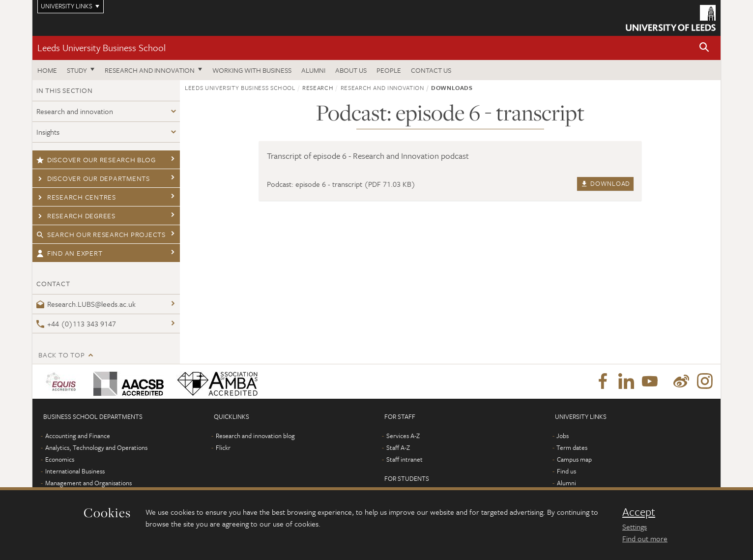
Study (77, 70)
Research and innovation (150, 70)
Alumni (313, 70)
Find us (566, 471)
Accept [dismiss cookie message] (639, 512)
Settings (635, 527)
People (389, 70)
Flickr (223, 447)
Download (605, 183)
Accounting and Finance (78, 436)
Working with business (252, 70)
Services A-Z (403, 436)
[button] (704, 48)
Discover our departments (93, 178)
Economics (60, 459)
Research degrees (76, 216)
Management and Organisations (88, 483)
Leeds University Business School (101, 47)
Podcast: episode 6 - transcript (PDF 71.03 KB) (341, 184)
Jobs (563, 436)
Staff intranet (405, 459)
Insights (48, 132)
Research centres (76, 197)
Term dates (572, 447)
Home (47, 70)
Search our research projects (101, 234)
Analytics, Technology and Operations (96, 447)
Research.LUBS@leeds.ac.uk (86, 304)
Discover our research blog (96, 160)
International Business (75, 471)
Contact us (431, 70)
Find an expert (69, 253)
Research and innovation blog (255, 436)
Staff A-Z (398, 447)
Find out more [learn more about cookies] (645, 538)
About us (351, 70)
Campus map (574, 459)
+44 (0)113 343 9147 (76, 324)
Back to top (61, 355)
